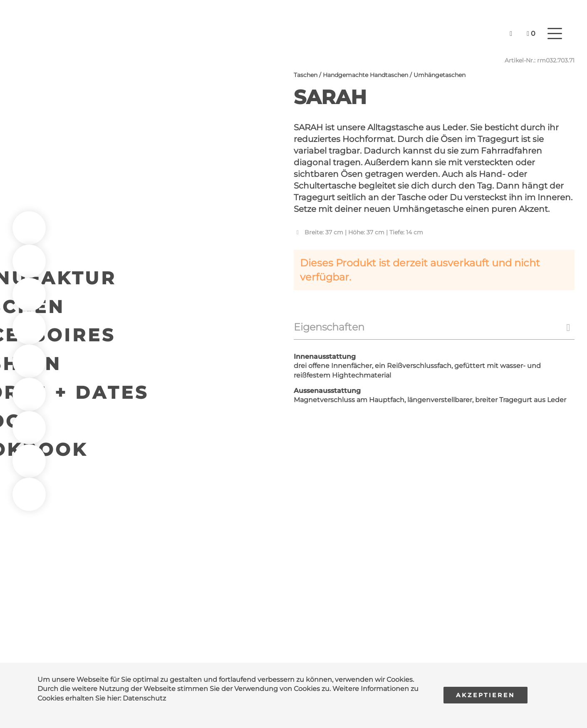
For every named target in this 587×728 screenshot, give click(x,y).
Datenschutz (144, 698)
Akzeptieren (485, 695)
